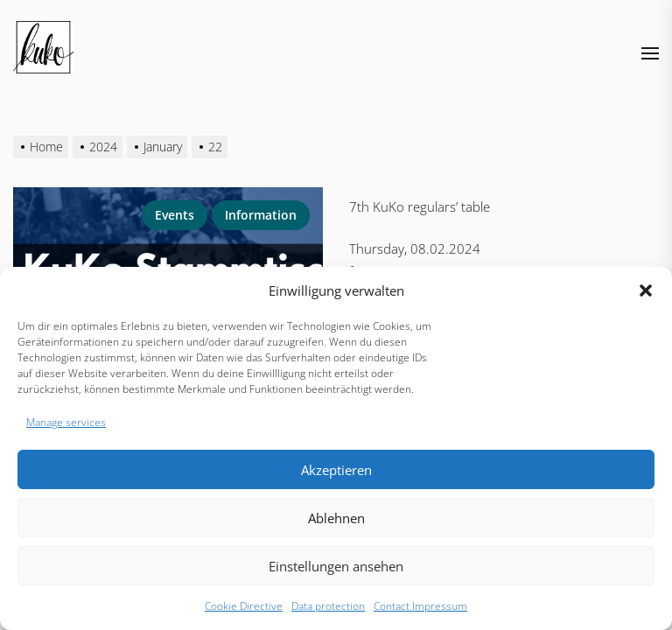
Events (175, 215)
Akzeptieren (336, 470)
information (261, 215)
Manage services (66, 422)
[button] (646, 290)
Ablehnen (336, 518)
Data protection (328, 606)
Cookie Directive (244, 606)
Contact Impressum (420, 606)
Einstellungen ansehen (336, 566)
